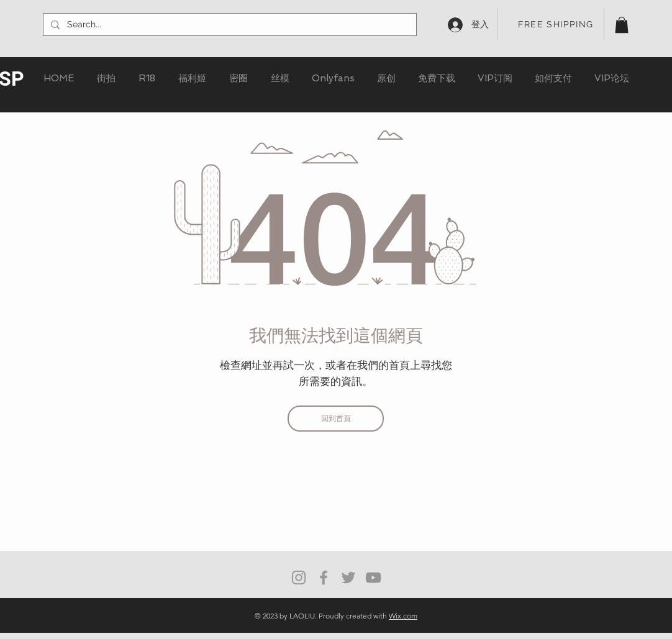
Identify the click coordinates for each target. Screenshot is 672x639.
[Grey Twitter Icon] (348, 578)
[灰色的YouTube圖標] (373, 578)
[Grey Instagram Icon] (299, 578)
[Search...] (229, 25)
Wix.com (403, 616)
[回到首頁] (336, 419)
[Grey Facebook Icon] (324, 578)
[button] (622, 25)
